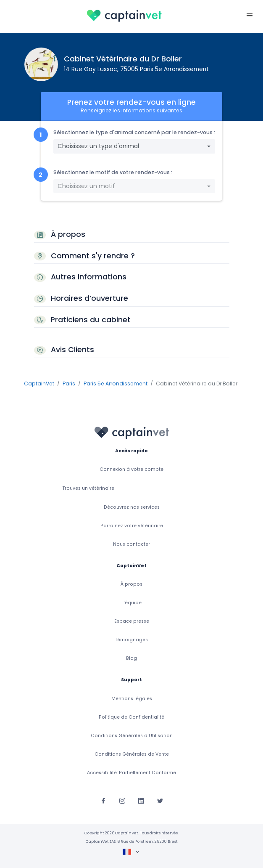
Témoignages (131, 640)
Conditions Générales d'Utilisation (132, 736)
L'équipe (131, 603)
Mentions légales (132, 699)
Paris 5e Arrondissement (116, 384)
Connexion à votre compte (131, 469)
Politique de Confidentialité (131, 717)
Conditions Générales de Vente (132, 754)
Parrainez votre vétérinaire (132, 526)
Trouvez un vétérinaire (88, 488)
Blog (131, 658)
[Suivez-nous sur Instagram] (122, 800)
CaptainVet (39, 384)
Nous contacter (131, 544)
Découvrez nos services (132, 507)
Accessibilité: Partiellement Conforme (131, 773)
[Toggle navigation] (249, 15)
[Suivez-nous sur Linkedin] (141, 800)
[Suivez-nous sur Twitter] (160, 800)
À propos (131, 584)
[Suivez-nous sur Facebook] (103, 800)
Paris (69, 384)
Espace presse (132, 621)
